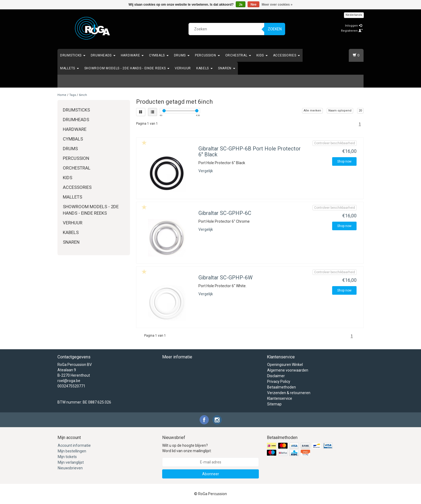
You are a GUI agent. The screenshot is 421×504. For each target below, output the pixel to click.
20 (360, 111)
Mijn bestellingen (72, 451)
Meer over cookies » (277, 5)
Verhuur (183, 68)
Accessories (286, 55)
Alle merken (312, 111)
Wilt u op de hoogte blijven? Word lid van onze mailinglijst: (187, 448)
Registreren (352, 31)
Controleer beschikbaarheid (335, 143)
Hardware (132, 55)
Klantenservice (280, 398)
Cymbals (159, 55)
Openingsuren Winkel (285, 365)
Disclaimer (276, 376)
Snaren (227, 68)
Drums (182, 55)
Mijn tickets (67, 457)
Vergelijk (206, 171)
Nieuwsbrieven (70, 468)
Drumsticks (73, 55)
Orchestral (238, 55)
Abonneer (211, 474)
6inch (83, 95)
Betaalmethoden (282, 387)
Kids (262, 55)
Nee (253, 5)
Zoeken (275, 29)
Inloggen (353, 26)
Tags (73, 95)
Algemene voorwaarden (288, 370)
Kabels (204, 68)
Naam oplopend (340, 111)
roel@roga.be (69, 381)
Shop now (344, 161)
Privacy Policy (279, 381)
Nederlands (354, 15)
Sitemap (274, 404)
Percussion (207, 55)
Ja (240, 5)
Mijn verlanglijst (71, 462)
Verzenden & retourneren (289, 393)
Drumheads (103, 55)
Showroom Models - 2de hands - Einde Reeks (127, 68)
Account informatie (74, 445)
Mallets (70, 68)
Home (62, 95)
